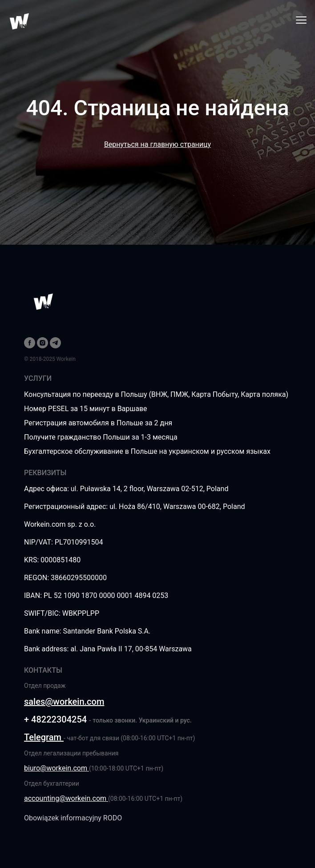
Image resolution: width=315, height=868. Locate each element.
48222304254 (59, 719)
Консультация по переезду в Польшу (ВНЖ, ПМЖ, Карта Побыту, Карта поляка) (156, 394)
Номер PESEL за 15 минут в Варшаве (86, 409)
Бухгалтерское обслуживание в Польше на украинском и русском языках (147, 451)
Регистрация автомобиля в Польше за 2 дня (98, 423)
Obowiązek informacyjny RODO (73, 818)
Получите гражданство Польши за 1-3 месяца (101, 437)
